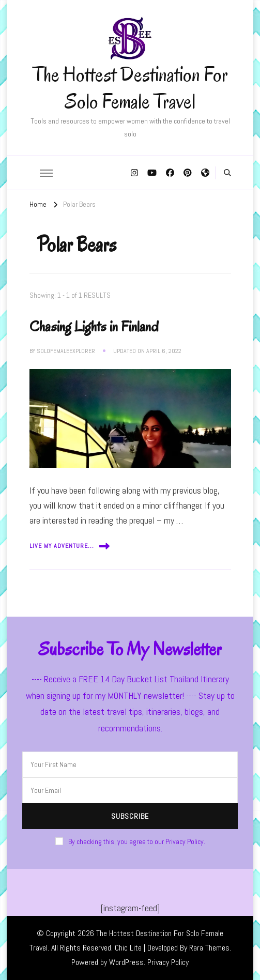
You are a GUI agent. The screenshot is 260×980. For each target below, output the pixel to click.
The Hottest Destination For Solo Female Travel (130, 88)
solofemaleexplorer (66, 351)
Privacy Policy (168, 962)
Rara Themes (209, 948)
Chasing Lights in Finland (94, 326)
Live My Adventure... (70, 546)
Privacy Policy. (185, 841)
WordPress (126, 962)
